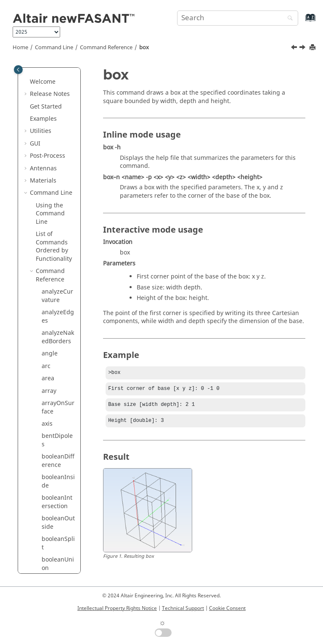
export (51, 510)
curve (49, 345)
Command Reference (106, 48)
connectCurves (58, 279)
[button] (38, 81)
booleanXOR (57, 168)
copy (48, 308)
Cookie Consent (227, 608)
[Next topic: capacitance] (303, 48)
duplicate (55, 448)
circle (49, 209)
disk (47, 423)
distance (54, 436)
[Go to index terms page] (301, 22)
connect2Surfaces (58, 258)
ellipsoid (54, 473)
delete (50, 411)
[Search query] (238, 18)
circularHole (57, 225)
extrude (53, 534)
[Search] (288, 19)
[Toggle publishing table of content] (18, 70)
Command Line (54, 48)
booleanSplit (58, 126)
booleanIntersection (57, 85)
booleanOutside (58, 106)
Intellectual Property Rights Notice (117, 608)
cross (49, 320)
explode (53, 497)
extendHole (58, 522)
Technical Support (183, 608)
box (144, 48)
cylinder (53, 399)
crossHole (55, 333)
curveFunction (58, 362)
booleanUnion (58, 147)
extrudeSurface (58, 571)
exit (47, 485)
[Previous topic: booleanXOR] (295, 48)
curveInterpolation (58, 382)
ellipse (51, 460)
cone (48, 242)
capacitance (58, 197)
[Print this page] (313, 48)
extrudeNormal (58, 551)
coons (50, 295)
